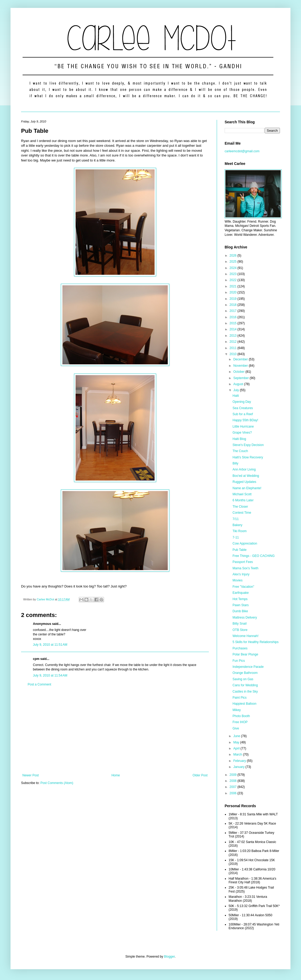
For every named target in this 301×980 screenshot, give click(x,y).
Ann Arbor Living (244, 469)
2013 (234, 336)
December (241, 359)
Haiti (236, 396)
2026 (234, 256)
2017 (234, 311)
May (237, 742)
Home (116, 775)
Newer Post (31, 775)
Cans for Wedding (245, 685)
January (239, 767)
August (239, 384)
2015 (234, 323)
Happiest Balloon (245, 704)
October (239, 372)
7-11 (236, 537)
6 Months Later (243, 500)
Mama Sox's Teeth (245, 568)
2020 (234, 292)
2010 (234, 354)
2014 (234, 329)
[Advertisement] (115, 730)
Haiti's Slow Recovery (248, 457)
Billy (235, 463)
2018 (234, 305)
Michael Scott (242, 494)
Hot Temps (240, 599)
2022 (234, 280)
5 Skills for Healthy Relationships (256, 642)
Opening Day (242, 402)
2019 (234, 299)
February (240, 761)
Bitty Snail (240, 624)
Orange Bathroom (245, 673)
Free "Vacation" (243, 587)
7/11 (236, 519)
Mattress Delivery (245, 618)
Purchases (240, 648)
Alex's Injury (241, 574)
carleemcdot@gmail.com (242, 151)
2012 (234, 342)
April (237, 748)
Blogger (169, 957)
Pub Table (240, 550)
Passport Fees (243, 562)
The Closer (240, 507)
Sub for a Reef (243, 414)
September (241, 378)
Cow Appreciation (245, 543)
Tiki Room (240, 531)
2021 (234, 286)
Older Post (200, 775)
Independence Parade (248, 667)
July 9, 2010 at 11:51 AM (50, 645)
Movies (238, 580)
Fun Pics (239, 661)
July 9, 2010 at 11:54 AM (50, 675)
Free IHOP (240, 722)
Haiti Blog (239, 439)
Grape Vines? (242, 433)
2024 (234, 268)
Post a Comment (39, 684)
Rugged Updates (244, 482)
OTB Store (240, 630)
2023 (234, 274)
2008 (234, 781)
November (241, 366)
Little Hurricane (243, 427)
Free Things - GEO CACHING (254, 556)
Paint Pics (240, 698)
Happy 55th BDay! (245, 420)
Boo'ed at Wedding (246, 476)
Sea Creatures (243, 408)
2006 (234, 793)
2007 (234, 787)
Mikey (237, 710)
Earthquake (241, 593)
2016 (234, 317)
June (237, 736)
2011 (234, 348)
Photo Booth (241, 716)
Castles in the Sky (245, 692)
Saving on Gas (243, 679)
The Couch (240, 451)
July (237, 390)
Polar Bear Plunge (245, 654)
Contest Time (242, 513)
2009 (234, 775)
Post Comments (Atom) (57, 783)
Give (236, 728)
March (238, 754)
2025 (234, 262)
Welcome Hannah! (246, 636)
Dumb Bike (240, 611)
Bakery (237, 525)
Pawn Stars (241, 605)
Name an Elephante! (247, 488)
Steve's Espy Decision (248, 445)
